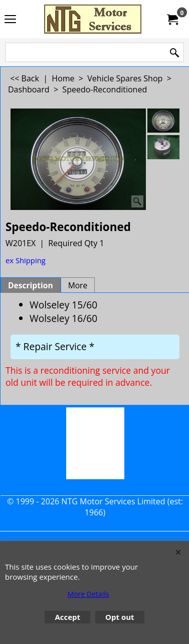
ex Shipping (26, 260)
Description (31, 285)
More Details (88, 594)
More (78, 285)
